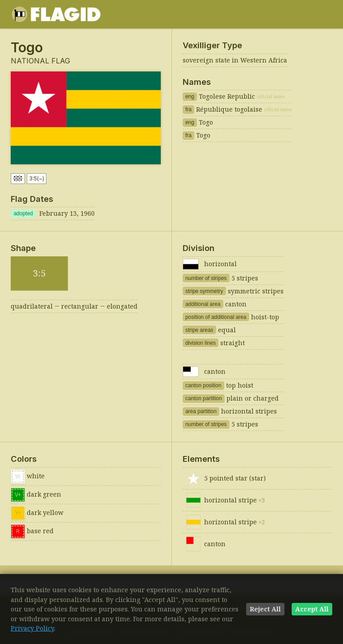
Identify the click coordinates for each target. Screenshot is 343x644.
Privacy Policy (32, 628)
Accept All (312, 609)
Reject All (265, 609)
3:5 (37, 179)
